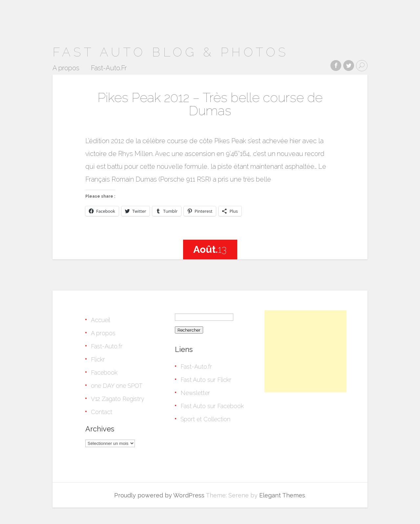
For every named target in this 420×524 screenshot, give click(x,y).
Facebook (104, 372)
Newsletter (195, 393)
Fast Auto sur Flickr (206, 380)
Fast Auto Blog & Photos (170, 52)
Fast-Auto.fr (107, 346)
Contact (102, 412)
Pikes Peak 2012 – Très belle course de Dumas (210, 104)
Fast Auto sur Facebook (212, 406)
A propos (66, 68)
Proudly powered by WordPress (159, 495)
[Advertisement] (305, 351)
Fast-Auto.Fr (109, 68)
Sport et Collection (205, 419)
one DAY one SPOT (117, 386)
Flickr (98, 359)
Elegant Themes (282, 495)
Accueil (101, 320)
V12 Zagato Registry (118, 399)
